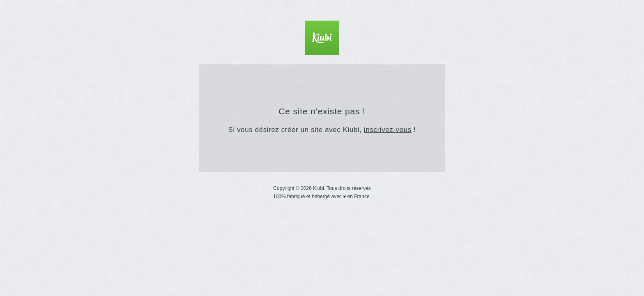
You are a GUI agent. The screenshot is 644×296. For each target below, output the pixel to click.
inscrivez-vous (388, 130)
